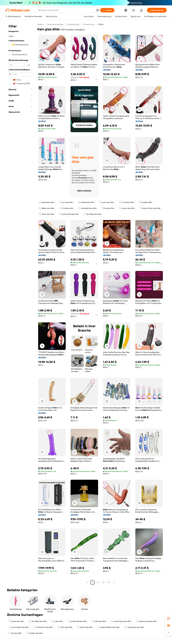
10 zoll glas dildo (126, 202)
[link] (169, 618)
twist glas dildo (99, 621)
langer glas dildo (16, 621)
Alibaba (40, 24)
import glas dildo (127, 208)
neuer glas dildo (106, 202)
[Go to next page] (114, 582)
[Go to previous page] (87, 582)
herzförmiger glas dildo (121, 621)
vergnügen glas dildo (87, 208)
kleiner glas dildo (46, 214)
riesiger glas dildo (35, 633)
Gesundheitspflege (55, 24)
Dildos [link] (101, 24)
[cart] (134, 11)
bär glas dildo (15, 633)
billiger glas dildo (46, 208)
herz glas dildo (66, 202)
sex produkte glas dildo (19, 627)
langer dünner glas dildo (150, 208)
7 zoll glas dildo (66, 208)
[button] (98, 10)
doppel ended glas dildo (146, 621)
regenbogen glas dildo (134, 627)
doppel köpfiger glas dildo (109, 627)
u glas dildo (57, 621)
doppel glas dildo (46, 202)
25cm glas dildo (65, 627)
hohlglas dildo (145, 202)
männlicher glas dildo (43, 627)
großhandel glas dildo (77, 621)
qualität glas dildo (86, 202)
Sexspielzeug (89, 24)
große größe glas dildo (69, 214)
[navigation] (20, 304)
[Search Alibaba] (66, 10)
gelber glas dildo (85, 627)
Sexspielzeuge (73, 24)
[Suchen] (107, 10)
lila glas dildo (108, 208)
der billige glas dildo (93, 214)
